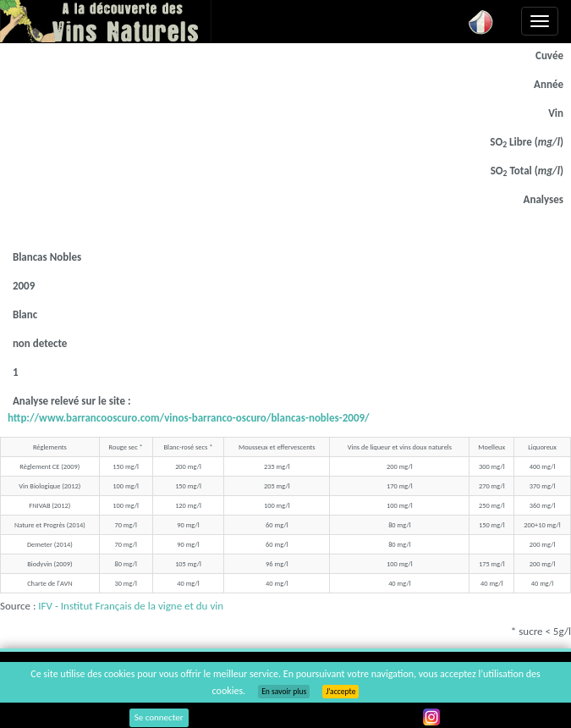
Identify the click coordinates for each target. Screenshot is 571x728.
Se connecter (159, 717)
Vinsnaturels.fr (106, 21)
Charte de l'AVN (49, 583)
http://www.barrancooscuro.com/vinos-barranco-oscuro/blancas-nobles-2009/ (189, 418)
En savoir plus (284, 692)
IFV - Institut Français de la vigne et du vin (131, 606)
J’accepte (340, 692)
